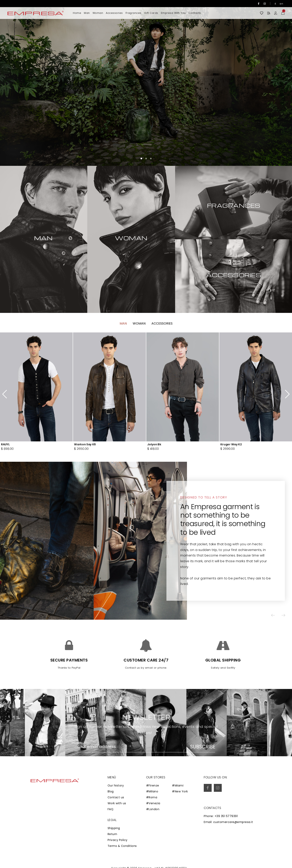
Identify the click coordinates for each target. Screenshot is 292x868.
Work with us (117, 803)
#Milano (152, 791)
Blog (111, 791)
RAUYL (5, 455)
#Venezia (153, 803)
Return (112, 834)
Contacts (195, 13)
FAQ (111, 809)
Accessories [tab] (162, 334)
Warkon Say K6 (85, 455)
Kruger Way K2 (231, 455)
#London (153, 809)
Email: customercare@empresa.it (228, 822)
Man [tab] (123, 334)
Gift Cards (151, 13)
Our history (116, 785)
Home (77, 13)
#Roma (152, 797)
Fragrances (133, 13)
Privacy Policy (118, 840)
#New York (180, 791)
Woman (98, 13)
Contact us (116, 797)
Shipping (114, 828)
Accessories (114, 13)
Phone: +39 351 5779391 (221, 816)
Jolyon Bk (154, 455)
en (281, 4)
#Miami (178, 785)
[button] (277, 83)
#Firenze (153, 785)
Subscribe (203, 747)
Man (87, 13)
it (275, 4)
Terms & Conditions (122, 846)
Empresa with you (173, 13)
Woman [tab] (139, 334)
